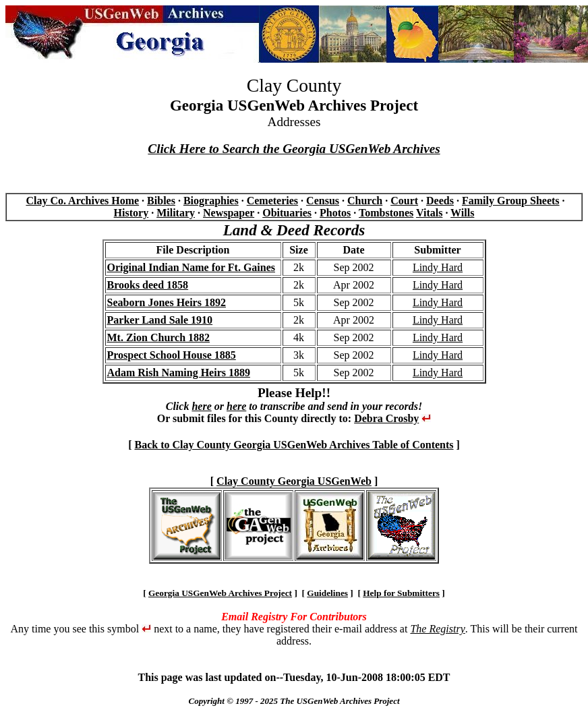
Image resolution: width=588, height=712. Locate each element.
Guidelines (327, 593)
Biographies (211, 201)
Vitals (429, 213)
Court (404, 201)
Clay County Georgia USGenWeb (294, 481)
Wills (462, 213)
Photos (335, 213)
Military (176, 213)
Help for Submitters (401, 593)
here (201, 406)
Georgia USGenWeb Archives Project (220, 593)
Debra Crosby (386, 418)
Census (323, 201)
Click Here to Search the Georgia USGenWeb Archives (294, 149)
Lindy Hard (438, 267)
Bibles (161, 201)
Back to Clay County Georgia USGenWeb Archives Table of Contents (294, 445)
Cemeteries (272, 201)
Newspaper (229, 213)
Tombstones (386, 213)
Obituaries (287, 213)
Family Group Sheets (511, 201)
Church (365, 201)
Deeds (440, 201)
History (131, 213)
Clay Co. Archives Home (82, 201)
